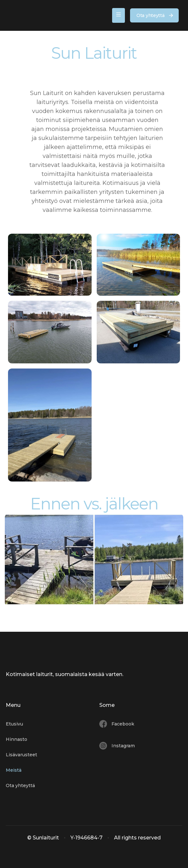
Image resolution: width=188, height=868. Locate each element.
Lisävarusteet (21, 755)
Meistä (14, 770)
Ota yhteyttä (20, 786)
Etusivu (14, 724)
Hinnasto (16, 739)
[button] (119, 15)
